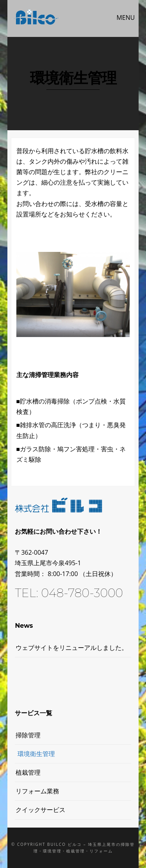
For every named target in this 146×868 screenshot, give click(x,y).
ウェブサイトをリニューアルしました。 (72, 648)
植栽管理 (28, 772)
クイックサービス (40, 810)
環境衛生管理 (36, 754)
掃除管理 (28, 735)
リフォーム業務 (37, 791)
